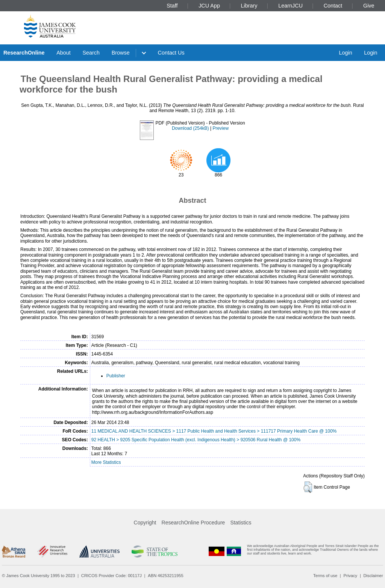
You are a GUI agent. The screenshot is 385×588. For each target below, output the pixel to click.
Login (345, 53)
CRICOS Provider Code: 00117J (111, 576)
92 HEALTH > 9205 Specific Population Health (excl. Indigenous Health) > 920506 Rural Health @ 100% (196, 440)
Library (249, 6)
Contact (333, 6)
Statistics (241, 523)
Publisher (116, 376)
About (64, 53)
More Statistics (106, 462)
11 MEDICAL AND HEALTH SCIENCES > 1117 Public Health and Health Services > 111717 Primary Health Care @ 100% (214, 431)
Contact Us (171, 53)
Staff (172, 6)
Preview (221, 128)
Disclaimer (373, 576)
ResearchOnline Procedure (193, 523)
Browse (121, 53)
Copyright (145, 523)
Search (91, 53)
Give (369, 6)
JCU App (209, 6)
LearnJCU (290, 6)
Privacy (350, 576)
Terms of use (325, 576)
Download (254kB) (190, 128)
